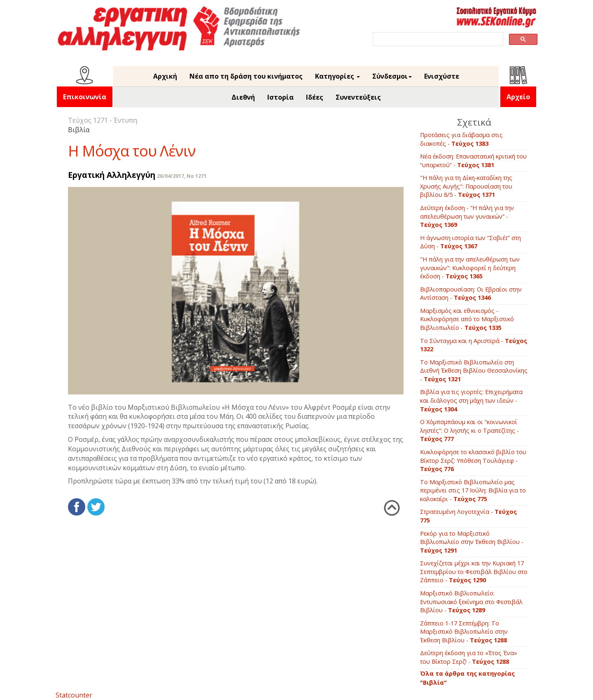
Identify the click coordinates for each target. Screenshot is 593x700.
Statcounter (74, 695)
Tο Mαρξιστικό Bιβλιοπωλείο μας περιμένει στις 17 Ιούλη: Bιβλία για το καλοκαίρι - (473, 490)
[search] (437, 39)
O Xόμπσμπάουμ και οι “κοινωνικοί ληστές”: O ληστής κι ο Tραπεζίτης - (469, 430)
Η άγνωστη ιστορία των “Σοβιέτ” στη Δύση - (470, 242)
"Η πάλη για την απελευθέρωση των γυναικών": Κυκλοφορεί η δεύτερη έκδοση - (470, 268)
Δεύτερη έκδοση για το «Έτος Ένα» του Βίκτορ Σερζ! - (469, 657)
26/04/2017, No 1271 (182, 176)
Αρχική (165, 76)
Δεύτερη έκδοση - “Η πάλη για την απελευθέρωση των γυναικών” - (467, 216)
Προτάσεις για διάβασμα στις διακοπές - (461, 139)
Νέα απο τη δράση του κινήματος (246, 76)
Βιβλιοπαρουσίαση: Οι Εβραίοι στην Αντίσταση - (471, 294)
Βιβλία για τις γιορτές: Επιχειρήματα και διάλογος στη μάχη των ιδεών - (471, 400)
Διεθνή (243, 97)
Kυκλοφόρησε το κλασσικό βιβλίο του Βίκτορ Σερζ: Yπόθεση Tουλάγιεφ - (473, 460)
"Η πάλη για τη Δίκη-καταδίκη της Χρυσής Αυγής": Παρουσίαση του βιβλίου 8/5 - (466, 186)
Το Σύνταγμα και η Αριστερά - (474, 345)
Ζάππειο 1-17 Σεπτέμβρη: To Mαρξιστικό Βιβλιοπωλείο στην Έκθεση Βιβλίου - (464, 632)
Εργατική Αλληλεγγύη (112, 175)
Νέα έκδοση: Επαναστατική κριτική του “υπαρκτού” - (473, 161)
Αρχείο (518, 97)
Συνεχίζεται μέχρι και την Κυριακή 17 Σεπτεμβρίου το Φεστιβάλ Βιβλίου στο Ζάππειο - (474, 572)
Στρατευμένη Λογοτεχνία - (468, 516)
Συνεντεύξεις (358, 97)
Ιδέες (315, 97)
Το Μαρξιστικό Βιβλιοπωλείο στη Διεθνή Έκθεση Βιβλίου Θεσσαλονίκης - (474, 371)
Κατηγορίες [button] (337, 76)
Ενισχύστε (442, 76)
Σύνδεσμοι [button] (392, 76)
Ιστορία (280, 97)
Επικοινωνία (85, 97)
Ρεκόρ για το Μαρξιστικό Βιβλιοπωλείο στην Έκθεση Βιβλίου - (472, 542)
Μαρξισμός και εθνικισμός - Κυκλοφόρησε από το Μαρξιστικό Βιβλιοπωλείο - (467, 319)
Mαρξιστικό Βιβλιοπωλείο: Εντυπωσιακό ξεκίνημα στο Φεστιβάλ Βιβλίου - (471, 602)
